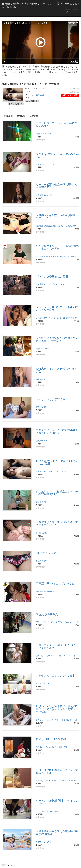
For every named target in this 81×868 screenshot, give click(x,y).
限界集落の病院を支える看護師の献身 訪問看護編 (57, 833)
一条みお (56, 257)
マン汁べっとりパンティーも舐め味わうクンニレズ (57, 309)
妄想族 (46, 226)
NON (45, 379)
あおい (43, 747)
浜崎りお (39, 656)
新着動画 (21, 116)
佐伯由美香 (65, 318)
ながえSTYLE (32, 101)
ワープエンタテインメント (59, 284)
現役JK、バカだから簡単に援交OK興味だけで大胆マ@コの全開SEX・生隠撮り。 (57, 709)
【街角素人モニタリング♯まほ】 (56, 676)
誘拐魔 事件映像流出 (48, 614)
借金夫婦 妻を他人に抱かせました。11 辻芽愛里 (57, 462)
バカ (53, 720)
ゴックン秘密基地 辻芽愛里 (52, 277)
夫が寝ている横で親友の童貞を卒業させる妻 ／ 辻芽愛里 (57, 339)
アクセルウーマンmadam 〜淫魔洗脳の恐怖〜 (56, 125)
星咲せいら (63, 226)
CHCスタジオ (49, 164)
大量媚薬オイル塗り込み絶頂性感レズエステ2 (57, 217)
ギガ (50, 134)
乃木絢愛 (39, 591)
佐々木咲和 (55, 318)
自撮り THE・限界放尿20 (51, 739)
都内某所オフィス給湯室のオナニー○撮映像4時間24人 (57, 493)
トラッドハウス (42, 811)
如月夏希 (71, 257)
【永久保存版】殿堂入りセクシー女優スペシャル (57, 771)
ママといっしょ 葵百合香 (51, 399)
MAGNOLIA (45, 683)
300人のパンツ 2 (46, 553)
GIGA (46, 134)
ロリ (71, 720)
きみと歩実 (48, 257)
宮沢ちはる (53, 226)
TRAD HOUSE (54, 811)
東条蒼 (70, 226)
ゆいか (54, 747)
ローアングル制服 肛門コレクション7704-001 (57, 802)
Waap (46, 284)
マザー (46, 349)
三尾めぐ (64, 257)
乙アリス (47, 318)
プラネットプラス (62, 720)
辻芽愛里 (40, 95)
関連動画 (8, 116)
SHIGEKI (40, 842)
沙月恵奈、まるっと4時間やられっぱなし (56, 370)
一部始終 (77, 720)
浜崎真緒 (39, 441)
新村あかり (52, 591)
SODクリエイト (50, 656)
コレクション (45, 720)
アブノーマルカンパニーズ (46, 622)
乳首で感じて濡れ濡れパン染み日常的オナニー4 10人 (57, 524)
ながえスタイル (16, 104)
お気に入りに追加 (70, 95)
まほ (38, 683)
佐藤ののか (71, 781)
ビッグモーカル (60, 781)
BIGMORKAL (49, 781)
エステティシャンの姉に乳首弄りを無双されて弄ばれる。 (57, 432)
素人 (38, 720)
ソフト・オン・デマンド (66, 656)
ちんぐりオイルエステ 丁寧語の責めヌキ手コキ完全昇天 (57, 247)
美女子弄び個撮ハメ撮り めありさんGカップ (57, 155)
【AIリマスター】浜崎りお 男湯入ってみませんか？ (57, 647)
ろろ (38, 747)
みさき (48, 747)
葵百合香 (39, 407)
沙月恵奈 (39, 379)
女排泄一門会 (62, 747)
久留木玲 (39, 781)
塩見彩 (72, 318)
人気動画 (34, 116)
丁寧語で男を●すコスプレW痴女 (55, 584)
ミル (45, 591)
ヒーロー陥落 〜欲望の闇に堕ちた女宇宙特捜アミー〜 (57, 186)
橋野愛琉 (77, 226)
